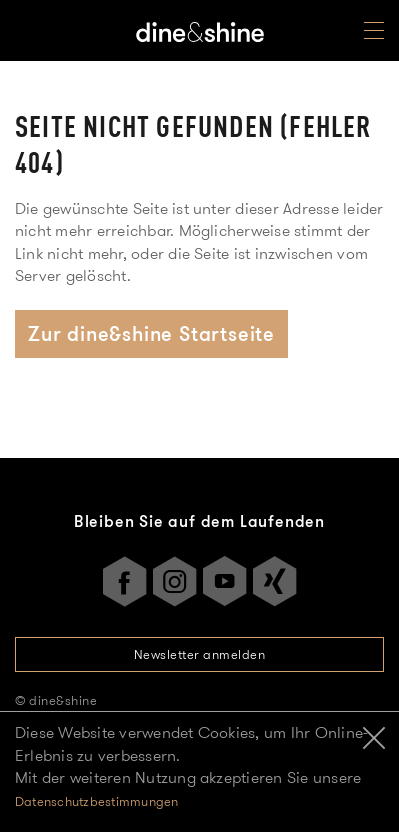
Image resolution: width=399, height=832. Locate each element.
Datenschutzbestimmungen (97, 801)
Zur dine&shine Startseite (151, 334)
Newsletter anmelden (200, 654)
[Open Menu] (374, 35)
